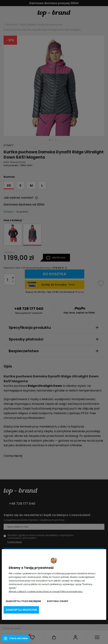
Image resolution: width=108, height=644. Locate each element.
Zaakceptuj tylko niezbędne (23, 601)
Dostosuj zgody (58, 601)
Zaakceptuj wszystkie (21, 610)
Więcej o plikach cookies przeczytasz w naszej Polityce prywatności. (46, 591)
